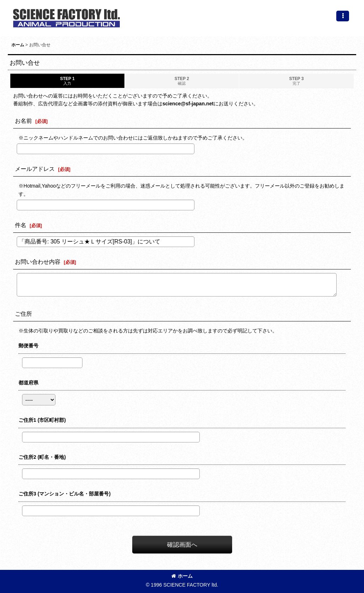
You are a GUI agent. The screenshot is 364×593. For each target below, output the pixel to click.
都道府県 (28, 383)
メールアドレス (35, 169)
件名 (21, 225)
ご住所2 (42, 457)
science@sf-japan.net (188, 104)
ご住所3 (65, 494)
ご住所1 (42, 420)
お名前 (23, 121)
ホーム (182, 576)
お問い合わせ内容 (38, 262)
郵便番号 (28, 346)
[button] (343, 16)
